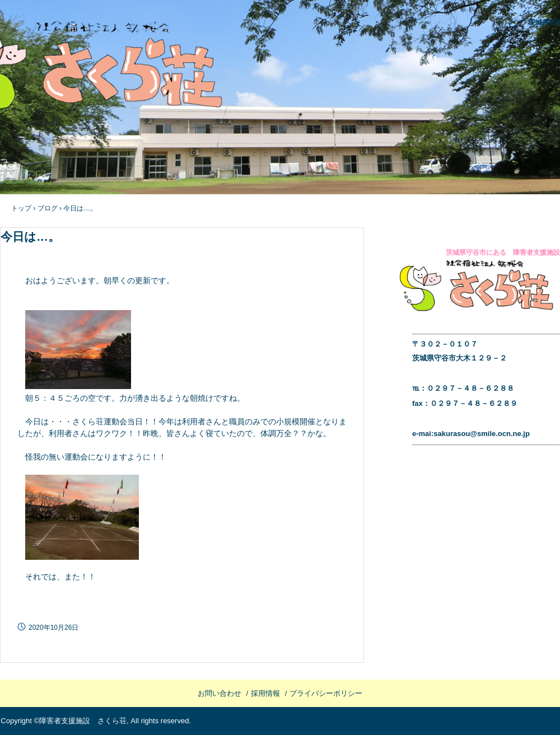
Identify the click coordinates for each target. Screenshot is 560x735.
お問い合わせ (220, 693)
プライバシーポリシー (326, 693)
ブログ (48, 208)
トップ (21, 208)
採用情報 (265, 693)
